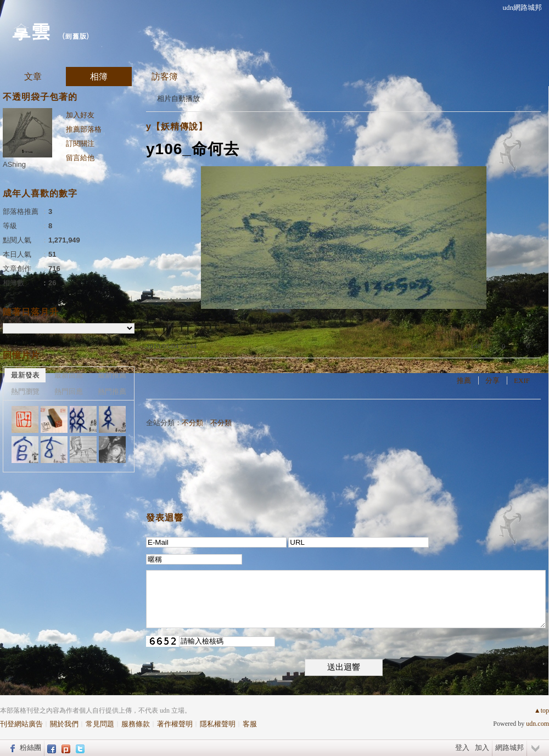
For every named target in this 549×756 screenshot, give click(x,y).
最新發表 (25, 375)
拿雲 (31, 30)
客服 (250, 724)
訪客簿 (165, 77)
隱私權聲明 (218, 724)
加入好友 (80, 115)
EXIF (522, 380)
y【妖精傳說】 (177, 126)
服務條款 (136, 724)
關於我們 (64, 724)
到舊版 (75, 36)
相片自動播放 (178, 98)
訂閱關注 (80, 143)
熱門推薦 (112, 391)
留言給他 (80, 158)
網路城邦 (509, 747)
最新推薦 (112, 375)
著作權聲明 (175, 724)
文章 (33, 77)
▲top (542, 710)
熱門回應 (69, 391)
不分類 (192, 423)
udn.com (537, 724)
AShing (14, 164)
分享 (492, 380)
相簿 (99, 77)
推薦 (464, 380)
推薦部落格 (84, 129)
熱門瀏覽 (25, 391)
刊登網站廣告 (21, 724)
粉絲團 (30, 747)
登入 (462, 747)
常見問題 (100, 724)
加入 (482, 747)
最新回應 (69, 375)
